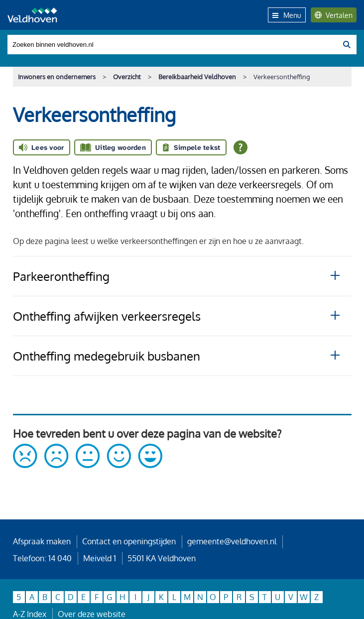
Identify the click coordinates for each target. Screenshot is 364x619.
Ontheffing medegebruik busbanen (107, 356)
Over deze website (92, 614)
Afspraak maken (42, 541)
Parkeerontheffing (61, 276)
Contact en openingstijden (129, 541)
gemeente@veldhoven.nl (232, 541)
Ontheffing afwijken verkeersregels (107, 316)
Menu (287, 15)
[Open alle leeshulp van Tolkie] (241, 147)
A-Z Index (30, 614)
